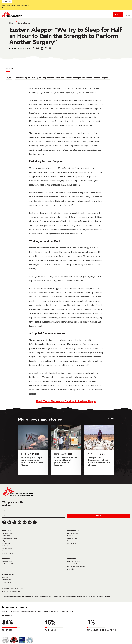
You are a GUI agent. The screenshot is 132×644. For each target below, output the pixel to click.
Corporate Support (8, 553)
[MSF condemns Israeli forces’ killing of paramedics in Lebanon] (66, 450)
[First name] (34, 511)
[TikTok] (35, 522)
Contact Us (6, 577)
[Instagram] (19, 522)
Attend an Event (72, 538)
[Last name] (98, 511)
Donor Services (7, 533)
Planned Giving (7, 548)
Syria (9, 77)
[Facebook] (4, 522)
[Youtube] (25, 522)
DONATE (118, 14)
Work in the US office (74, 561)
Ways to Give (6, 541)
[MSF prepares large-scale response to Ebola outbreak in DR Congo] (33, 450)
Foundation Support (8, 551)
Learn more (7, 8)
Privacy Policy (6, 580)
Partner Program (7, 546)
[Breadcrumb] (66, 23)
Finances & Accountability (10, 538)
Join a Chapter (72, 543)
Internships (71, 569)
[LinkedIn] (30, 522)
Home (12, 23)
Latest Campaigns (73, 533)
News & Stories (24, 23)
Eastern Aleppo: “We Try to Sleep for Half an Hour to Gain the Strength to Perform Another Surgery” (62, 77)
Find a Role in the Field (74, 564)
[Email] (34, 516)
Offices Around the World (10, 564)
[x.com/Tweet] (14, 522)
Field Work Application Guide (76, 566)
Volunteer (70, 541)
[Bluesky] (9, 522)
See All (110, 419)
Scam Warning (7, 582)
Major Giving (6, 543)
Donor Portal (6, 536)
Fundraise (70, 536)
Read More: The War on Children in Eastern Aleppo (66, 401)
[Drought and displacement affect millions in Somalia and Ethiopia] (99, 450)
